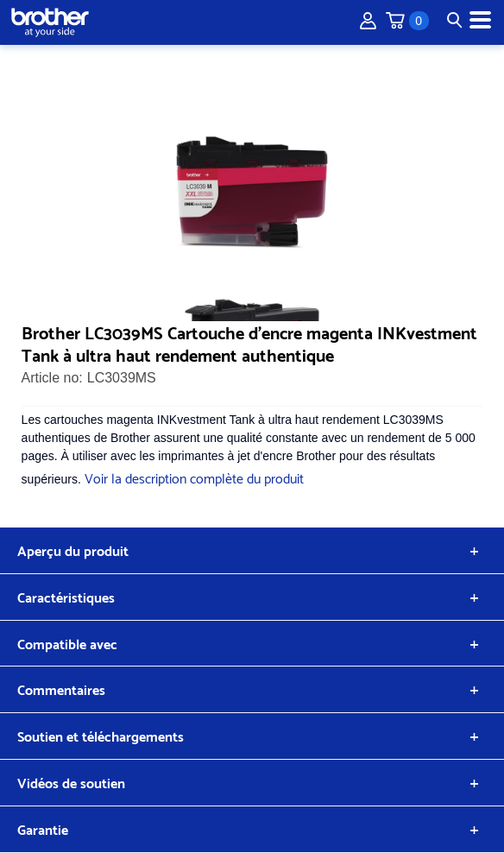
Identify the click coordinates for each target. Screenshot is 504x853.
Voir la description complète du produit (194, 477)
